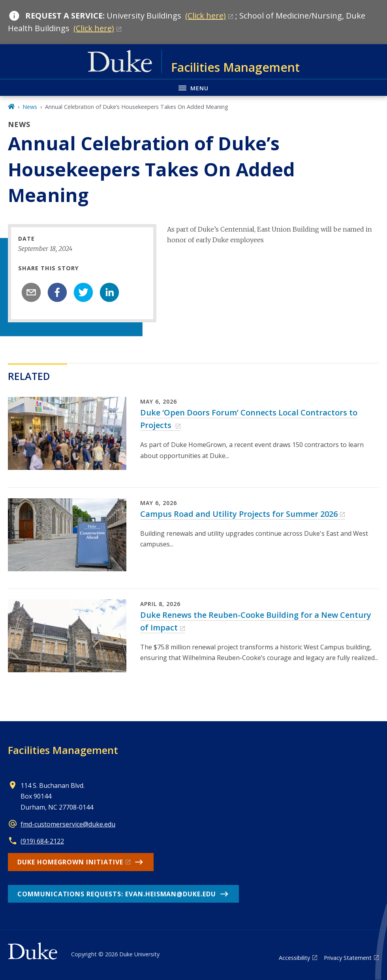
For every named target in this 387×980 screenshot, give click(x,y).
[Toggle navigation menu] (193, 87)
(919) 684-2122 (42, 841)
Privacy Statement (348, 958)
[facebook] (57, 292)
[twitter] (83, 292)
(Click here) (206, 16)
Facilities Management (63, 750)
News (30, 107)
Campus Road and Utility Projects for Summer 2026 (239, 514)
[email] (31, 292)
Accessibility (294, 958)
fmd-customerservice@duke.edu (68, 824)
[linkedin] (109, 292)
